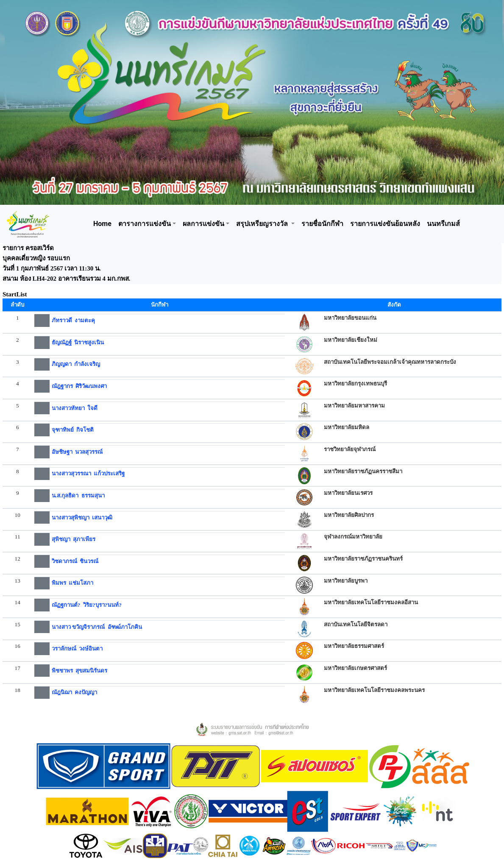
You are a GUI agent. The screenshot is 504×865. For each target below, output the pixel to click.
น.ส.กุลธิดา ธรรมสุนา (78, 495)
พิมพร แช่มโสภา (73, 583)
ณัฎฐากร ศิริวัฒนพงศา (79, 386)
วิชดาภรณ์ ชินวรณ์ (75, 561)
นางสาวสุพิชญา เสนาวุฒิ (82, 518)
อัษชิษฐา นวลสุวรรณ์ (77, 452)
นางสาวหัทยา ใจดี (75, 408)
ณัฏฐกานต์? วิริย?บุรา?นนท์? (87, 605)
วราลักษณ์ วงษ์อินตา (77, 649)
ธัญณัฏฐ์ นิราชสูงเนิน (78, 342)
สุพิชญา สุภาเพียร (74, 539)
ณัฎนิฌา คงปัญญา (75, 692)
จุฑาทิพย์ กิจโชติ (73, 430)
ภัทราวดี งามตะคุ (74, 320)
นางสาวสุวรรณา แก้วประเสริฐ (88, 473)
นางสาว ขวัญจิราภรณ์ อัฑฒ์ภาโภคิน (97, 627)
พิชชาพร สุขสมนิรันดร (80, 671)
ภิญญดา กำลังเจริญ (76, 364)
